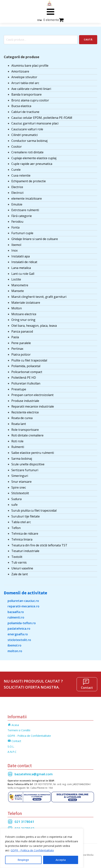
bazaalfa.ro (16, 612)
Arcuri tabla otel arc (25, 83)
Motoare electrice (24, 314)
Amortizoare (20, 71)
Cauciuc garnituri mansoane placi (35, 123)
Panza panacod (22, 331)
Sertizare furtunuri (25, 470)
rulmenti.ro (16, 617)
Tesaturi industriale (25, 551)
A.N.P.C (12, 752)
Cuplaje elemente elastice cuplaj (34, 158)
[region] (42, 848)
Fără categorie (22, 216)
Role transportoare (25, 430)
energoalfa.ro (18, 634)
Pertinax (17, 349)
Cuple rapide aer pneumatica (32, 164)
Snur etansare (21, 482)
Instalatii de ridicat (24, 262)
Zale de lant (20, 574)
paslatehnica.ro (19, 629)
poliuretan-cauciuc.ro (23, 601)
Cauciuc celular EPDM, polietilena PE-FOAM (42, 118)
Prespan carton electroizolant (32, 395)
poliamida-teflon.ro (22, 623)
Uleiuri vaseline (22, 568)
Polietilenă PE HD (24, 378)
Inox (14, 250)
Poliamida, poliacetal (26, 366)
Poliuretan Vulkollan (26, 383)
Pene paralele (21, 343)
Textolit (17, 557)
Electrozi (17, 193)
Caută (88, 40)
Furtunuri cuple (22, 233)
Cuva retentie (21, 175)
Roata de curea (22, 418)
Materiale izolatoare (26, 303)
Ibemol (16, 245)
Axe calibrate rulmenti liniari (31, 89)
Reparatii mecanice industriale (33, 406)
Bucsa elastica (21, 106)
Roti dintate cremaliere (27, 435)
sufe (14, 505)
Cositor (17, 147)
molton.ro (15, 651)
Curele (16, 170)
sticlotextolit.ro (19, 640)
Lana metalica (21, 268)
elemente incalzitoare (27, 198)
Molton (17, 308)
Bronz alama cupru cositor (30, 100)
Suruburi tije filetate (26, 516)
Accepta (61, 860)
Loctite (16, 279)
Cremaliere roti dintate (27, 152)
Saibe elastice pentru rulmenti (33, 453)
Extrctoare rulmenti (25, 210)
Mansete (18, 291)
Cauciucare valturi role (27, 129)
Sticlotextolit (20, 493)
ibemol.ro (14, 645)
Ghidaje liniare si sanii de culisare (35, 239)
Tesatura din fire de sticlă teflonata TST (39, 545)
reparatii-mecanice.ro (23, 606)
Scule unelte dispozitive (28, 464)
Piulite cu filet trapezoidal (29, 360)
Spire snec (19, 487)
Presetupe (19, 389)
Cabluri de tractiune (25, 112)
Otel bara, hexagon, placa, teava (34, 326)
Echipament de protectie (29, 181)
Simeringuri (20, 476)
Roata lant (19, 424)
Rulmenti (18, 447)
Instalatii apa (21, 256)
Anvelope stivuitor (24, 77)
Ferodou (17, 222)
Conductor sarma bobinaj (29, 141)
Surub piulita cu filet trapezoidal (34, 510)
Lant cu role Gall (23, 274)
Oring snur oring (23, 320)
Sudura (16, 499)
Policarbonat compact (27, 372)
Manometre (20, 285)
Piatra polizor (21, 354)
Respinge (23, 860)
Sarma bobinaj (22, 459)
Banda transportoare (26, 94)
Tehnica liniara (22, 539)
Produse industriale (25, 401)
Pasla (15, 337)
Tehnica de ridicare (25, 534)
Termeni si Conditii (19, 730)
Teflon (16, 528)
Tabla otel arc (21, 522)
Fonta (15, 227)
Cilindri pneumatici (24, 135)
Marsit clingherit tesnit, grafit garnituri (39, 297)
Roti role (17, 441)
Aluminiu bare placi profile (30, 66)
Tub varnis (19, 562)
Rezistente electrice (25, 412)
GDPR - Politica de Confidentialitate (32, 850)
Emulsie (17, 204)
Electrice (17, 187)
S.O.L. (11, 746)
